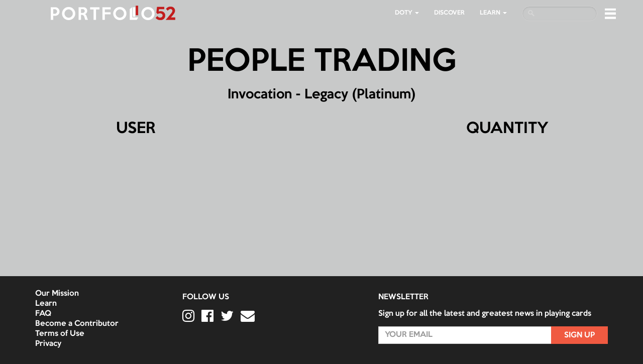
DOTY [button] (407, 13)
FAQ (43, 314)
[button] (610, 14)
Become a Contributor (77, 324)
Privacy (48, 344)
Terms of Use (60, 334)
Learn (46, 304)
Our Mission (57, 294)
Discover (449, 13)
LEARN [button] (493, 13)
